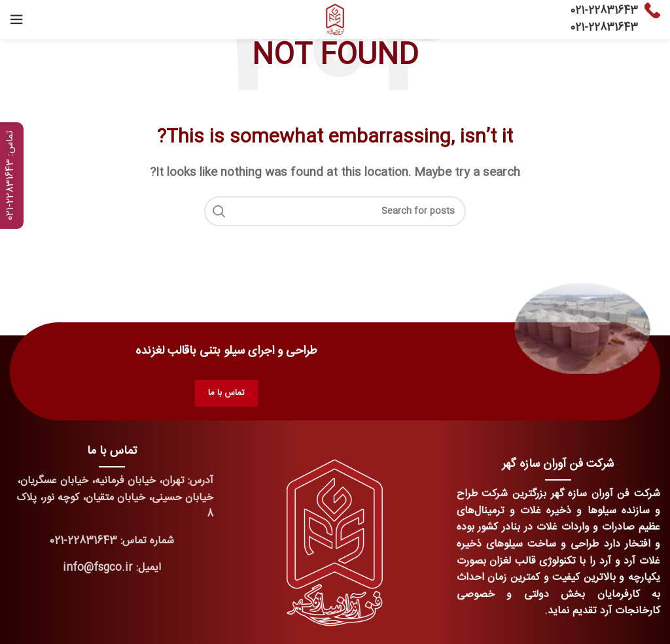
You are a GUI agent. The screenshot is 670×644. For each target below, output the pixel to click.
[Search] (335, 211)
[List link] (112, 541)
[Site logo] (335, 20)
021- (579, 11)
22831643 (613, 11)
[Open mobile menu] (16, 20)
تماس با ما (226, 393)
